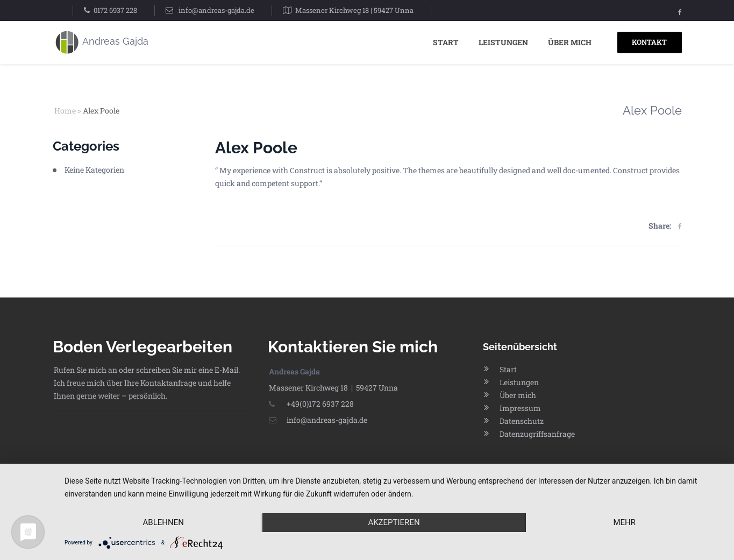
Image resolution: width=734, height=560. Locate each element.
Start (446, 42)
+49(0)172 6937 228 (311, 404)
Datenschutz (522, 421)
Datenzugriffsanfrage (537, 434)
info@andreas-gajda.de (216, 10)
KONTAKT (649, 42)
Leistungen (503, 42)
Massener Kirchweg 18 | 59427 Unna (354, 10)
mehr (624, 522)
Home (65, 111)
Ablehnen (163, 522)
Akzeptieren (394, 522)
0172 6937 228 (115, 10)
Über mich (570, 42)
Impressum (520, 408)
